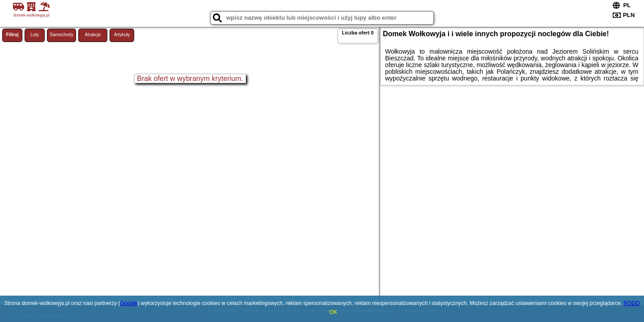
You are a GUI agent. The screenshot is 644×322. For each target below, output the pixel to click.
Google (129, 303)
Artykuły (122, 35)
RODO (631, 303)
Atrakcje (93, 35)
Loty (35, 35)
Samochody (61, 35)
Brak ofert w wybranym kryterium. (190, 78)
